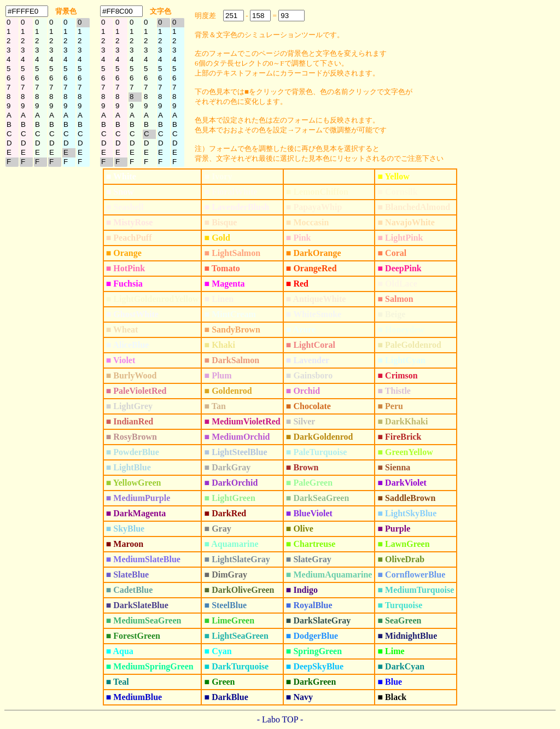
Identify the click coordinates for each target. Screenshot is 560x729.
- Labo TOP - (280, 719)
